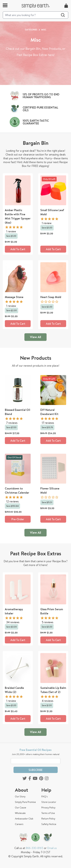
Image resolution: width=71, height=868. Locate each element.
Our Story (20, 796)
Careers (19, 824)
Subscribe (36, 770)
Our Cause (21, 808)
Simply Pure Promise (25, 802)
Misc (44, 30)
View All (35, 337)
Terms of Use (48, 813)
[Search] (35, 15)
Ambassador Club (24, 819)
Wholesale (20, 813)
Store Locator (49, 802)
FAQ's (45, 796)
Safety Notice (49, 824)
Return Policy (48, 819)
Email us (52, 848)
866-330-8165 (35, 848)
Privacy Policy (48, 808)
